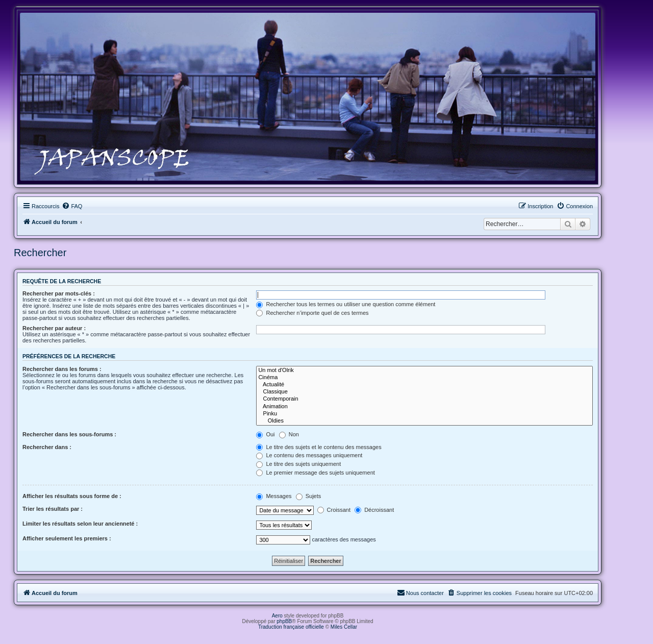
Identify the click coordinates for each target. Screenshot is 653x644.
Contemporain (424, 399)
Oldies (424, 421)
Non (289, 434)
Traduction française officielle (291, 627)
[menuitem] (72, 206)
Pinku (424, 414)
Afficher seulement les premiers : (67, 538)
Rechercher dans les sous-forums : (69, 434)
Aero (277, 616)
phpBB (284, 621)
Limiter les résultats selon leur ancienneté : (80, 524)
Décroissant (374, 510)
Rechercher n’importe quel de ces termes (312, 313)
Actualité (424, 385)
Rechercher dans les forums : (62, 369)
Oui (265, 434)
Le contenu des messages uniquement (309, 455)
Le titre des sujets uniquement (298, 464)
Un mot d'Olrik (424, 370)
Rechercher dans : (47, 447)
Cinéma (424, 378)
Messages (274, 496)
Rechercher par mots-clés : (59, 293)
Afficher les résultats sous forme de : (72, 496)
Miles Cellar (344, 627)
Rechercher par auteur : (54, 328)
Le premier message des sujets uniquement (315, 473)
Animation (424, 407)
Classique (424, 392)
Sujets (309, 496)
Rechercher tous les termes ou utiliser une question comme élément (346, 304)
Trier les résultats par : (53, 509)
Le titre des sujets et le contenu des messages (319, 447)
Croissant (334, 510)
